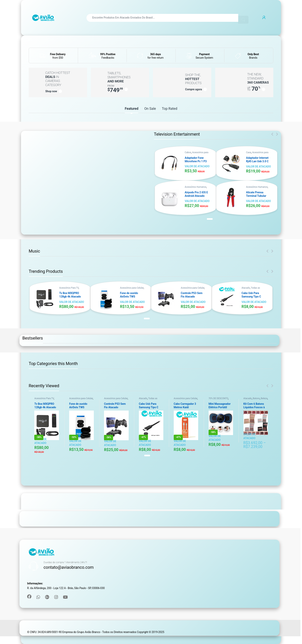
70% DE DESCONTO (218, 398)
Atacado (246, 288)
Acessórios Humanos (195, 187)
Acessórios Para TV (69, 288)
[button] (210, 219)
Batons (256, 398)
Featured (132, 109)
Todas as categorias (251, 289)
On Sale (150, 109)
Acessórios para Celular (132, 288)
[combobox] (162, 18)
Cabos (188, 152)
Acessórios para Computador (197, 154)
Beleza (264, 398)
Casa (249, 152)
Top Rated (169, 109)
